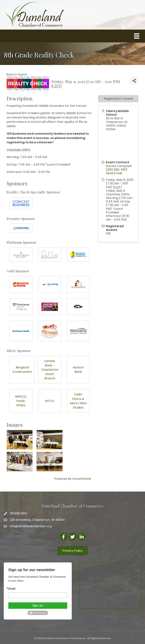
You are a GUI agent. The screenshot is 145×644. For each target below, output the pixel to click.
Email (12, 589)
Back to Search (17, 74)
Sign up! (38, 605)
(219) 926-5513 (117, 170)
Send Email (114, 173)
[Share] (134, 81)
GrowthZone (82, 479)
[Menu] (137, 36)
